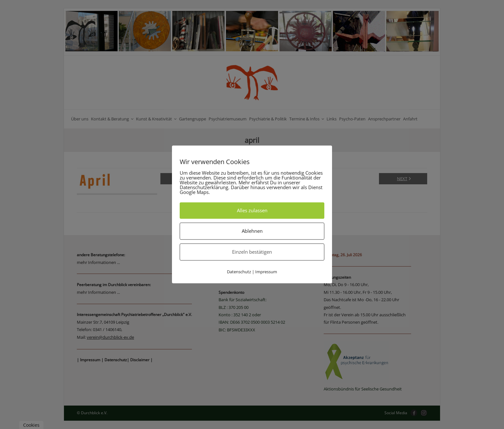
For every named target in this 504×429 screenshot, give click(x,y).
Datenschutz (239, 272)
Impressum (266, 272)
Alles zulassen (252, 210)
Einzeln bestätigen (252, 252)
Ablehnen (252, 231)
